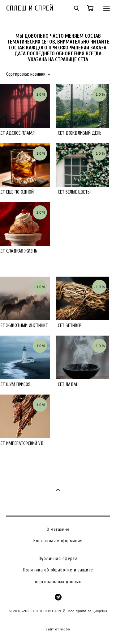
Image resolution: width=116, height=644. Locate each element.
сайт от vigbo (58, 629)
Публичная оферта (58, 558)
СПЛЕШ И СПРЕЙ (30, 8)
